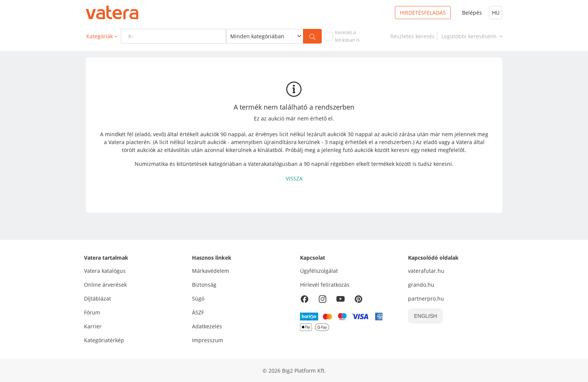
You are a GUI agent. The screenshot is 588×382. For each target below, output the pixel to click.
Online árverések (105, 285)
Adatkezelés (207, 326)
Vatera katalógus (105, 271)
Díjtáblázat (97, 299)
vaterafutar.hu (426, 271)
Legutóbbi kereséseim (473, 36)
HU (496, 13)
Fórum (92, 312)
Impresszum (208, 340)
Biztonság (204, 285)
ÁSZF (198, 312)
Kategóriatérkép (104, 340)
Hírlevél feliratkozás (325, 285)
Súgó (198, 299)
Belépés (472, 13)
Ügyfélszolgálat (319, 271)
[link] (412, 36)
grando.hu (421, 285)
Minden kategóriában (257, 36)
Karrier (93, 326)
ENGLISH (425, 316)
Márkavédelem (211, 271)
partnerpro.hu (426, 299)
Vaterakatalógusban (273, 164)
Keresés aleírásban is (347, 36)
